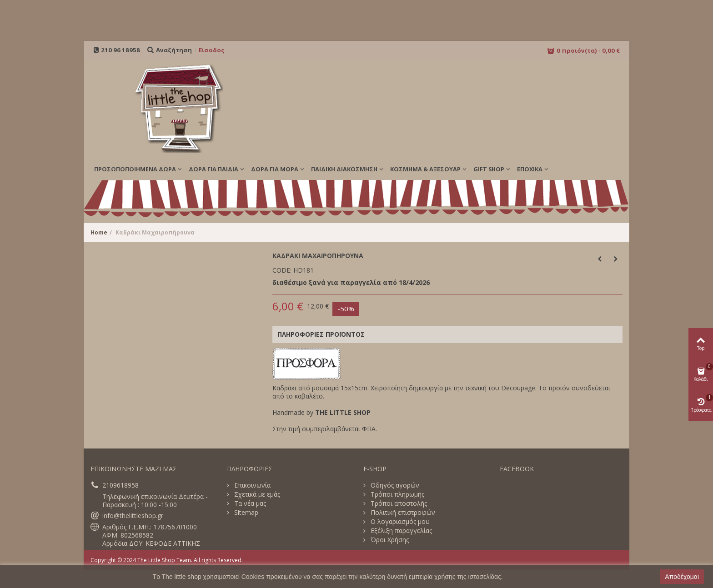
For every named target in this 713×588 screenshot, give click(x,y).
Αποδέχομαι (682, 577)
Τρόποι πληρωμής (397, 494)
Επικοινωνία (251, 485)
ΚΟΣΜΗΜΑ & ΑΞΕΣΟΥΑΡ (425, 169)
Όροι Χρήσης (389, 540)
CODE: (282, 270)
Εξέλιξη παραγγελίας (400, 531)
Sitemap (245, 513)
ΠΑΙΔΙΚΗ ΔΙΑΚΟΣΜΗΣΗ (344, 169)
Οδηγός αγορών (394, 485)
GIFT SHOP (489, 169)
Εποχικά (530, 169)
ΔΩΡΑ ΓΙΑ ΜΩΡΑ (275, 169)
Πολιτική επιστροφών (402, 513)
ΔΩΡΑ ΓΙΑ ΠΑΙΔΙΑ (213, 169)
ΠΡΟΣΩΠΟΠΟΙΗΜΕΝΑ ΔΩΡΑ (135, 169)
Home (99, 232)
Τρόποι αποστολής (398, 503)
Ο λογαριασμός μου (399, 522)
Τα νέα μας (249, 503)
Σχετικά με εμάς (256, 494)
